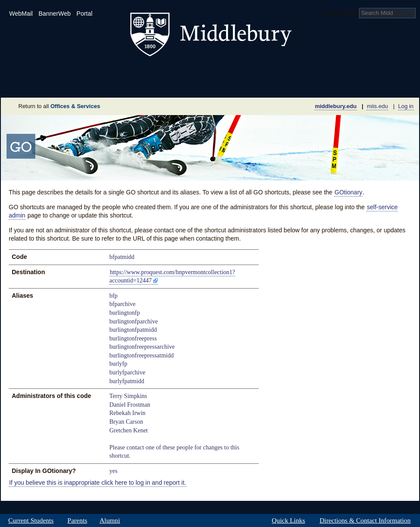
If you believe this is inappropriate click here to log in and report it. (98, 483)
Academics (99, 71)
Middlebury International (362, 71)
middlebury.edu (336, 106)
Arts (281, 71)
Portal (85, 14)
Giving (172, 85)
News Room (221, 85)
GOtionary (349, 192)
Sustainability (119, 85)
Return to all (59, 106)
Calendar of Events (293, 85)
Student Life (167, 71)
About (44, 85)
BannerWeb (55, 14)
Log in (406, 106)
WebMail (21, 14)
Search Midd (340, 13)
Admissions (31, 71)
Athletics (232, 71)
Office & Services (377, 85)
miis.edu (377, 106)
